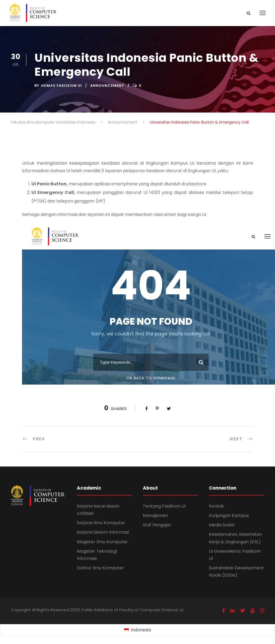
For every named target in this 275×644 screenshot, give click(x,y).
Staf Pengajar (157, 525)
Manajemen (155, 515)
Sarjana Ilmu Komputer (101, 523)
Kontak (216, 506)
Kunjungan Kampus (229, 515)
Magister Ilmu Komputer (102, 542)
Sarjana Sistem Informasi (103, 532)
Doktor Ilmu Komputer (100, 568)
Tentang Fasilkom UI (164, 506)
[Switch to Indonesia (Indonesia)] (137, 630)
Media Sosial (222, 525)
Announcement (107, 86)
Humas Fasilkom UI (61, 86)
